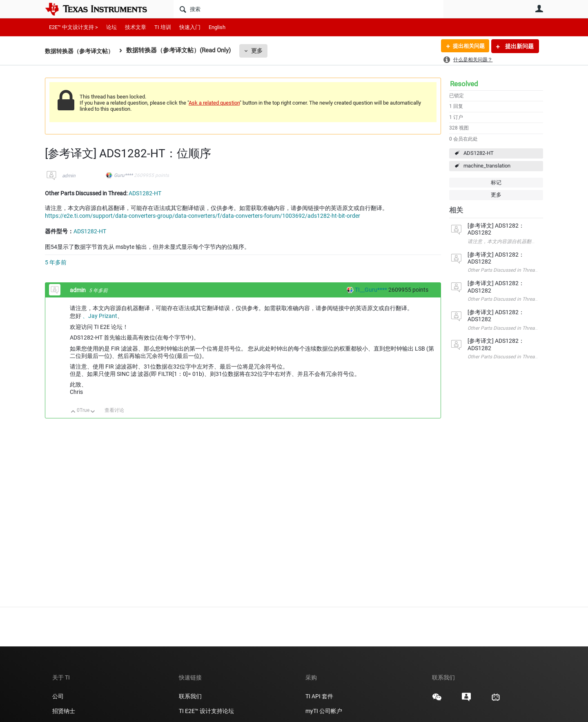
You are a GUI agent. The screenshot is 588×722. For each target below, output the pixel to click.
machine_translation (487, 166)
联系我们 (190, 696)
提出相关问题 (467, 46)
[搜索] (308, 9)
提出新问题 (519, 46)
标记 (496, 182)
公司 (58, 696)
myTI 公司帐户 (324, 711)
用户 (539, 9)
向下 (93, 412)
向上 (73, 412)
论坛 (111, 27)
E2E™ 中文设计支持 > (73, 27)
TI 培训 (163, 27)
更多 (262, 51)
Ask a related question (214, 103)
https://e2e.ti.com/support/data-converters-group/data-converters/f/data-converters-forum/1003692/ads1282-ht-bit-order (203, 216)
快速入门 (190, 27)
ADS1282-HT (479, 153)
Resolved (464, 84)
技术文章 (136, 27)
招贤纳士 (64, 711)
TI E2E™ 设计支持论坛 (206, 711)
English (217, 27)
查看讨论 (114, 410)
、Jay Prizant (100, 316)
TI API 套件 (319, 696)
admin (69, 176)
